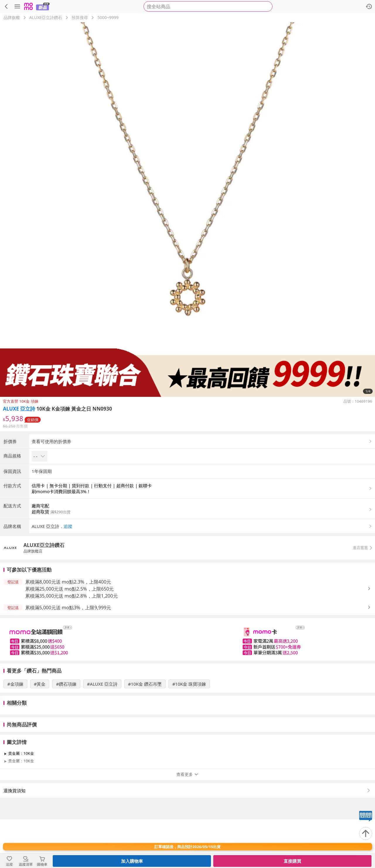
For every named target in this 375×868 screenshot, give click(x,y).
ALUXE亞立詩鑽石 (46, 17)
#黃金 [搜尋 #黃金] (40, 733)
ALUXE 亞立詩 (19, 409)
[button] (202, 575)
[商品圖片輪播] (187, 210)
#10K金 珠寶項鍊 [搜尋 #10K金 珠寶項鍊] (189, 733)
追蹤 (68, 575)
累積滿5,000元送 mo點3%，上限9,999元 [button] (68, 656)
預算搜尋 (80, 17)
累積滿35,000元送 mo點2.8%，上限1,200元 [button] (71, 644)
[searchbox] (208, 6)
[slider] (187, 688)
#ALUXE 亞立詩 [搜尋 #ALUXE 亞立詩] (102, 733)
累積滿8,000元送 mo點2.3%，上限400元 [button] (68, 630)
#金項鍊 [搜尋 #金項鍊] (15, 733)
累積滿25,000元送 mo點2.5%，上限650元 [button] (69, 637)
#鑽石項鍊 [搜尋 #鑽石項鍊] (66, 733)
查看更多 (187, 823)
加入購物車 (132, 861)
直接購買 (292, 861)
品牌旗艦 (12, 17)
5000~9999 (108, 17)
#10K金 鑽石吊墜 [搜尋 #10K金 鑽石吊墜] (145, 733)
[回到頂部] (366, 833)
